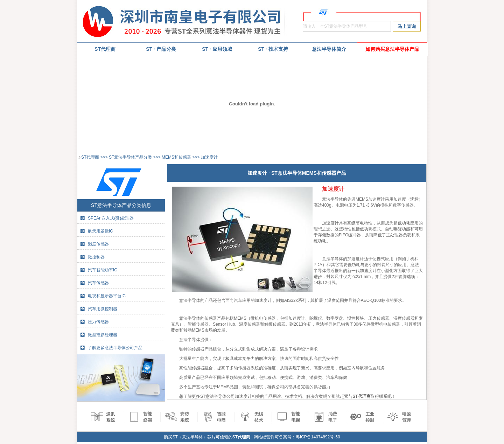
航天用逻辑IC (100, 231)
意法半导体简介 (329, 49)
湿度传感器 (98, 244)
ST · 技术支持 (273, 49)
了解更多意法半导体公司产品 (115, 348)
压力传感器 (98, 322)
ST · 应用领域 (217, 49)
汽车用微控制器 (103, 309)
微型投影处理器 (103, 335)
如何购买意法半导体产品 (392, 49)
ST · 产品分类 (161, 49)
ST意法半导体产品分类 (130, 157)
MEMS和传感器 (176, 157)
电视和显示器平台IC (107, 296)
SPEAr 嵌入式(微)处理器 (111, 218)
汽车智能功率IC (103, 270)
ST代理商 (90, 157)
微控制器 (96, 257)
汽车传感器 (98, 283)
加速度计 (209, 157)
